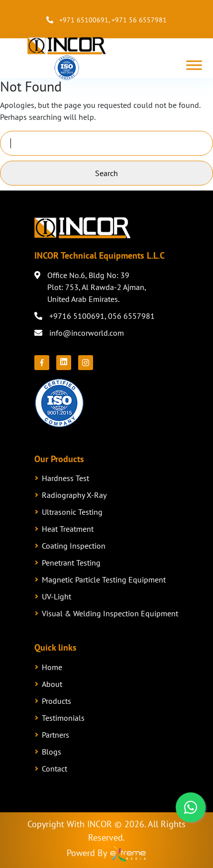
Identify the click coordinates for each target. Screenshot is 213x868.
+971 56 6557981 (139, 20)
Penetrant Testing (71, 563)
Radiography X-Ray (74, 495)
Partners (55, 735)
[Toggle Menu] (194, 65)
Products (56, 701)
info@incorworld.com (87, 333)
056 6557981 (131, 316)
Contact (54, 769)
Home (52, 667)
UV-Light (56, 596)
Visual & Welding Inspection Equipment (110, 613)
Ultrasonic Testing (72, 512)
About (52, 684)
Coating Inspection (74, 546)
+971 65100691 (84, 20)
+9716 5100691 (77, 316)
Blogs (52, 752)
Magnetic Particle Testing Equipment (104, 579)
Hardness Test (65, 478)
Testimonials (63, 718)
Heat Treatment (68, 529)
